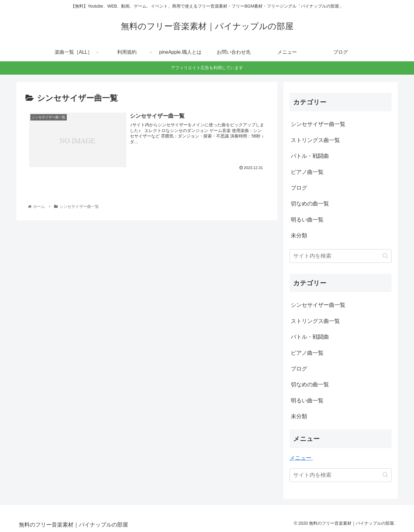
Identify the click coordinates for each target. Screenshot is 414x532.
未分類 (299, 236)
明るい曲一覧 (307, 220)
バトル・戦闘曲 (310, 156)
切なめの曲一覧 (310, 204)
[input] (341, 256)
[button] (385, 256)
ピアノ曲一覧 (307, 172)
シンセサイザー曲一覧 (318, 124)
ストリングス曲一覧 (315, 140)
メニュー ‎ (301, 458)
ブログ (299, 188)
